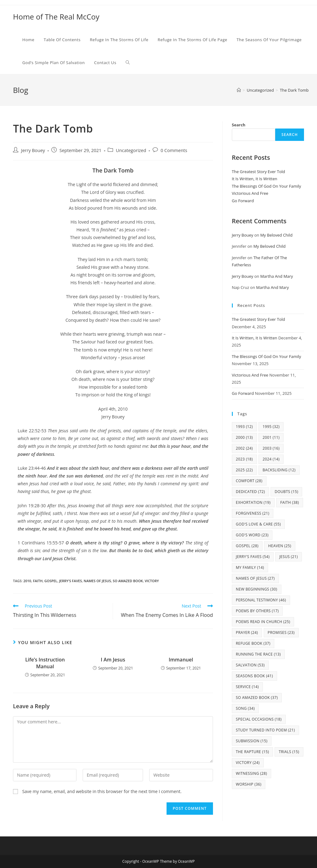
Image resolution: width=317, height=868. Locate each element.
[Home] (239, 90)
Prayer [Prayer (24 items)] (247, 632)
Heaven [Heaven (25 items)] (280, 546)
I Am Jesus (113, 660)
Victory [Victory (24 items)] (248, 763)
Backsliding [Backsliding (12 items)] (279, 470)
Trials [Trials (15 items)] (289, 752)
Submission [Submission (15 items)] (252, 741)
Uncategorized (131, 150)
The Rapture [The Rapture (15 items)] (252, 752)
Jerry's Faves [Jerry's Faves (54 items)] (253, 557)
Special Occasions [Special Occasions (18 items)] (259, 719)
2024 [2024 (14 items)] (271, 459)
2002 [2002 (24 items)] (244, 448)
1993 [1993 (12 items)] (244, 427)
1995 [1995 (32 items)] (271, 427)
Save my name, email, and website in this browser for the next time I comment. (102, 791)
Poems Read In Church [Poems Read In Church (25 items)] (263, 622)
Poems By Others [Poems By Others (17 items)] (257, 611)
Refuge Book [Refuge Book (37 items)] (253, 643)
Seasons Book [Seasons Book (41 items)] (254, 676)
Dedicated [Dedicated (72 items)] (250, 492)
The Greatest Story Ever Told (258, 172)
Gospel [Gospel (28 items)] (247, 546)
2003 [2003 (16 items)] (271, 448)
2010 (27, 581)
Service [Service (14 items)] (247, 687)
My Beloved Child (276, 235)
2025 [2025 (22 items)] (244, 470)
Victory (152, 581)
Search (239, 125)
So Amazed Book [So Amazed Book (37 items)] (257, 698)
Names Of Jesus (97, 581)
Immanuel (181, 660)
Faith (38, 581)
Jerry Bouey (33, 150)
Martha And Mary (277, 276)
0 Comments (174, 150)
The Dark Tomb (294, 90)
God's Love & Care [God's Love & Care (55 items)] (258, 524)
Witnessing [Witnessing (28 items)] (252, 773)
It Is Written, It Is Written (255, 179)
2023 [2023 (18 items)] (244, 459)
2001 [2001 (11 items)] (271, 437)
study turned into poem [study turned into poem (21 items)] (265, 730)
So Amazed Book (128, 581)
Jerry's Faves (71, 581)
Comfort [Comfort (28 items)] (249, 481)
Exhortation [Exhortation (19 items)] (253, 502)
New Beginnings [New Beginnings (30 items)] (257, 589)
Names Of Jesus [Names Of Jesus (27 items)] (255, 578)
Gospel (51, 581)
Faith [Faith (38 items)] (290, 502)
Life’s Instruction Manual (45, 663)
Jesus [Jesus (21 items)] (289, 557)
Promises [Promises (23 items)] (281, 632)
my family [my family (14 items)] (250, 567)
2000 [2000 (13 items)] (244, 437)
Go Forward (243, 201)
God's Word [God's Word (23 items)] (252, 535)
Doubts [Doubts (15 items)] (286, 492)
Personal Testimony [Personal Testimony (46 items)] (261, 600)
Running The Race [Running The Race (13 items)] (258, 654)
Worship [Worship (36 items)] (249, 784)
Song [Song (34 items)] (245, 708)
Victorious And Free (250, 193)
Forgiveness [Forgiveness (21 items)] (253, 513)
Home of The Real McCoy (56, 17)
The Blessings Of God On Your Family (267, 186)
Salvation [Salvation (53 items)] (250, 665)
